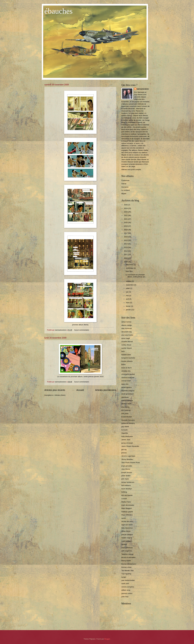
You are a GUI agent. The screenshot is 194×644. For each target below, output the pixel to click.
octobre (129, 281)
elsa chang (125, 407)
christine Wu (126, 371)
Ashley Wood (126, 345)
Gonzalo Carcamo (128, 420)
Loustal (124, 499)
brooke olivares (127, 361)
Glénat (124, 184)
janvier (129, 310)
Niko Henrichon (127, 528)
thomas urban (126, 567)
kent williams (126, 485)
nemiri (124, 518)
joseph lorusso (127, 472)
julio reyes (125, 479)
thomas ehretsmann (129, 564)
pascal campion (127, 535)
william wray (126, 590)
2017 (126, 233)
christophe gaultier (128, 374)
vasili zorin (125, 584)
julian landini (126, 476)
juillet (128, 288)
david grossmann (128, 394)
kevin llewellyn (127, 489)
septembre (130, 285)
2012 (126, 251)
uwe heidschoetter (128, 580)
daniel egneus (127, 387)
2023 (126, 212)
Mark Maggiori (127, 508)
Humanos (125, 187)
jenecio (124, 453)
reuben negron (127, 538)
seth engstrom (127, 551)
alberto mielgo (127, 325)
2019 (126, 226)
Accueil (80, 390)
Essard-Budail (127, 417)
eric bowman (126, 410)
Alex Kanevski (127, 328)
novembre (130, 268)
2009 (126, 262)
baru (123, 351)
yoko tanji (125, 597)
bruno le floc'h (127, 368)
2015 (126, 240)
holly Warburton (127, 436)
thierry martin (126, 561)
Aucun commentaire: (82, 330)
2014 (126, 244)
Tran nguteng (126, 574)
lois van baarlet (127, 495)
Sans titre (129, 271)
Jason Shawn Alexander (130, 446)
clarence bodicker (128, 378)
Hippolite (125, 433)
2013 (126, 247)
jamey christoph (127, 443)
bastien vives (126, 355)
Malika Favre (126, 502)
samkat (124, 544)
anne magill (126, 338)
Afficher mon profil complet (131, 170)
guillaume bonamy (128, 423)
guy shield (125, 427)
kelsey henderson (128, 482)
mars (128, 303)
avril (128, 299)
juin (127, 292)
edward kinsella (127, 400)
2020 (126, 222)
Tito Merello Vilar (128, 571)
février (128, 306)
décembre (130, 265)
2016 (126, 237)
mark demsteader (128, 505)
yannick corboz (127, 593)
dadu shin (125, 384)
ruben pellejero (127, 541)
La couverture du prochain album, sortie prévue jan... (136, 276)
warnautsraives (143, 89)
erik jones (125, 414)
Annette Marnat (127, 342)
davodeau (125, 397)
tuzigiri (124, 577)
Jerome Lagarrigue (128, 456)
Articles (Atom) (60, 395)
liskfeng (124, 492)
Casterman (125, 180)
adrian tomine (126, 322)
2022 (126, 215)
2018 (126, 230)
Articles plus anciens (106, 390)
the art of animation (128, 557)
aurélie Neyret (127, 348)
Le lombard (125, 190)
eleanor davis (126, 404)
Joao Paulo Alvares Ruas (131, 463)
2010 (126, 258)
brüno (123, 364)
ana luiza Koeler (127, 335)
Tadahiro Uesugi (127, 554)
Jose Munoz (126, 469)
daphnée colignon (128, 391)
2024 (126, 208)
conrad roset (126, 381)
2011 (126, 255)
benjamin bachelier (128, 358)
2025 (126, 205)
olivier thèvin (126, 531)
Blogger (107, 639)
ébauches (59, 11)
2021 (126, 219)
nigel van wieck (127, 525)
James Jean (126, 440)
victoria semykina (128, 587)
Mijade (124, 194)
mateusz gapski (127, 512)
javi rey (124, 450)
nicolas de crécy (127, 521)
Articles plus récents (55, 390)
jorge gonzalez (127, 466)
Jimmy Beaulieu (127, 459)
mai (127, 296)
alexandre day (127, 332)
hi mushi (124, 430)
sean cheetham (127, 548)
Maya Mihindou (127, 515)
